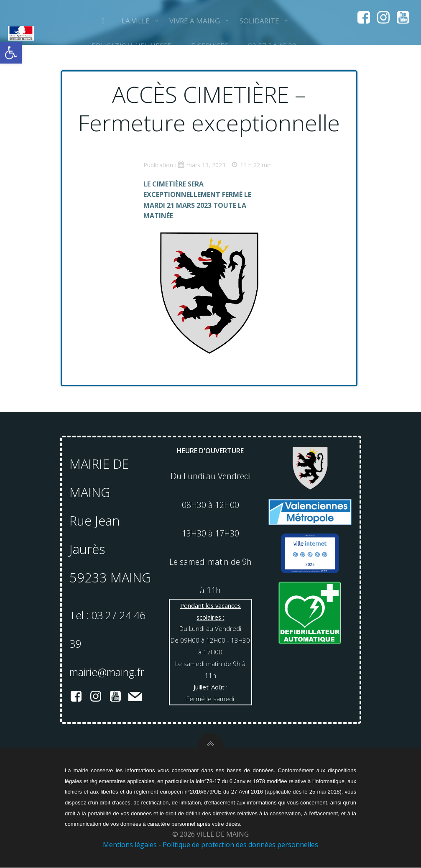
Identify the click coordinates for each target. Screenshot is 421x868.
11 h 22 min (252, 165)
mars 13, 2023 (202, 165)
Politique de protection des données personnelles (240, 846)
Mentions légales (130, 846)
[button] (11, 53)
